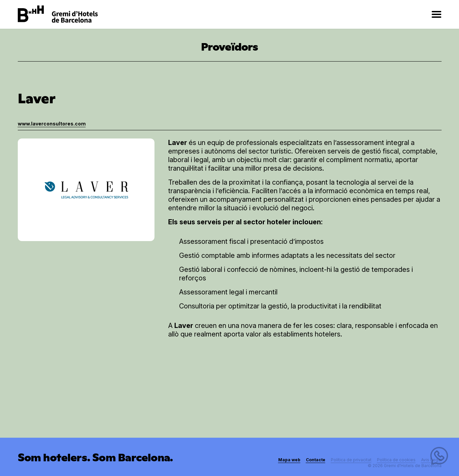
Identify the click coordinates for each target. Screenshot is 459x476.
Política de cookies (396, 460)
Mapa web (289, 460)
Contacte (316, 460)
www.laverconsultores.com (52, 124)
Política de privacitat (351, 460)
